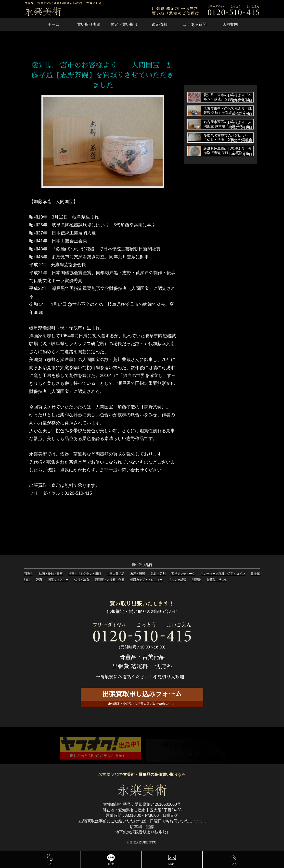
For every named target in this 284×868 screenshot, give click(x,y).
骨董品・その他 (217, 580)
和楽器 (196, 580)
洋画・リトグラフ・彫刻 (85, 574)
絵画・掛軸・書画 (51, 574)
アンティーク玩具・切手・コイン (223, 574)
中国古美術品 (116, 574)
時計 (27, 580)
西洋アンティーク (183, 574)
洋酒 (39, 580)
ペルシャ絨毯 (177, 580)
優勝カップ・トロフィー (146, 580)
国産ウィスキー (58, 580)
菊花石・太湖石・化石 (110, 580)
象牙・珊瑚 (138, 574)
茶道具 (29, 574)
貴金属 (255, 574)
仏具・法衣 (82, 580)
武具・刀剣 (158, 574)
